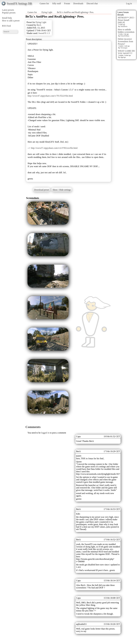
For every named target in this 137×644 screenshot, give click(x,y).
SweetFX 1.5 (44, 33)
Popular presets (9, 13)
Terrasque (124, 48)
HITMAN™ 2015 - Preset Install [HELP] (126, 20)
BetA (39, 25)
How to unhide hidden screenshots (126, 31)
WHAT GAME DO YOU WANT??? (126, 52)
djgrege (123, 57)
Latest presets (8, 10)
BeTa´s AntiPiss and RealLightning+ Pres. (75, 12)
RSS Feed (6, 26)
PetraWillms (125, 36)
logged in (45, 433)
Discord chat (92, 3)
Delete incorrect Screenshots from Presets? (126, 41)
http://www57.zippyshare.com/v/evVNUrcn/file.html (54, 148)
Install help (7, 18)
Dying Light (47, 12)
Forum (67, 3)
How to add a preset (11, 21)
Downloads (78, 3)
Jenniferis (124, 26)
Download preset (42, 190)
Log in (129, 3)
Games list (44, 3)
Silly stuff (57, 3)
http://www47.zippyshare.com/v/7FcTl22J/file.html (50, 96)
